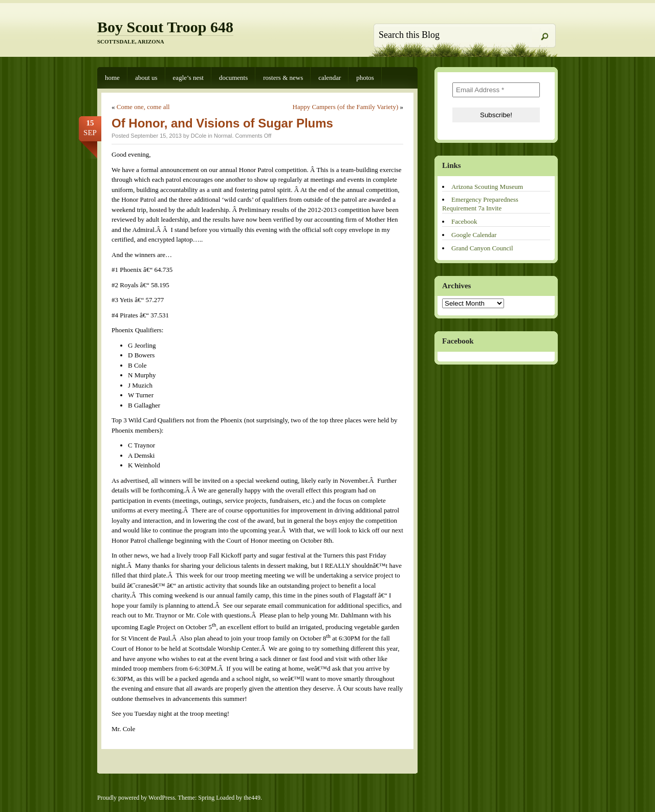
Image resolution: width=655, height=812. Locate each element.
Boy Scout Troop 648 (165, 27)
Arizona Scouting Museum (487, 187)
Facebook (464, 221)
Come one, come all (143, 107)
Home (112, 78)
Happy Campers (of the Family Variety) (346, 107)
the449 (252, 798)
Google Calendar (474, 235)
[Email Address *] (496, 90)
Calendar (330, 78)
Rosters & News (283, 78)
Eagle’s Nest (188, 78)
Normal (223, 136)
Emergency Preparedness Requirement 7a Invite (480, 204)
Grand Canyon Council (482, 248)
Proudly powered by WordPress (136, 798)
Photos (365, 78)
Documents (233, 78)
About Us (146, 78)
